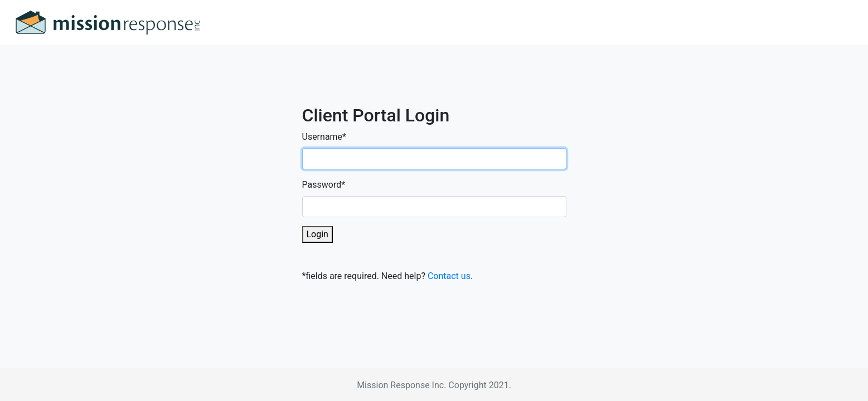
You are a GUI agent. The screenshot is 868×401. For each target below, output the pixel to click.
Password (324, 185)
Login (317, 234)
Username (324, 137)
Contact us (449, 276)
